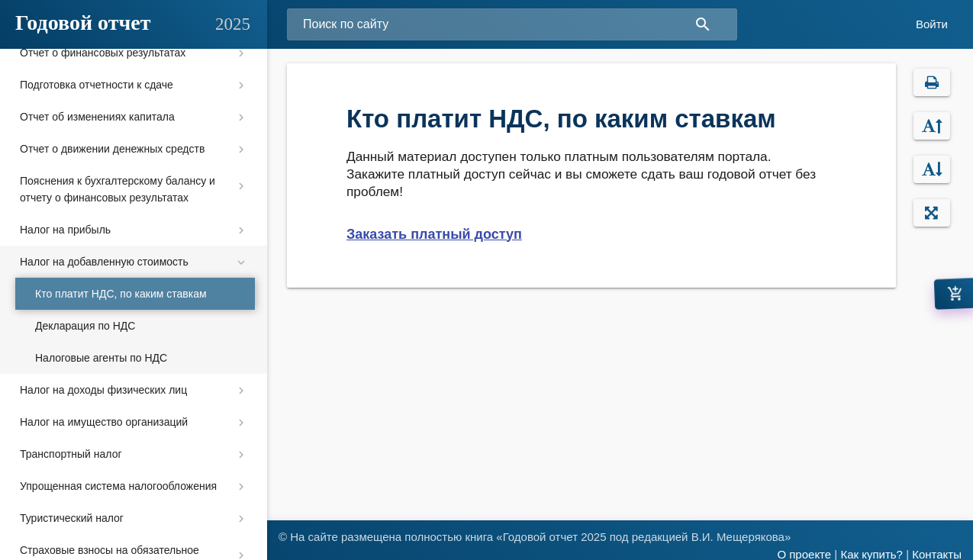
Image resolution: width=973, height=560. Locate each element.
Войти (932, 24)
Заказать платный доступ (434, 234)
